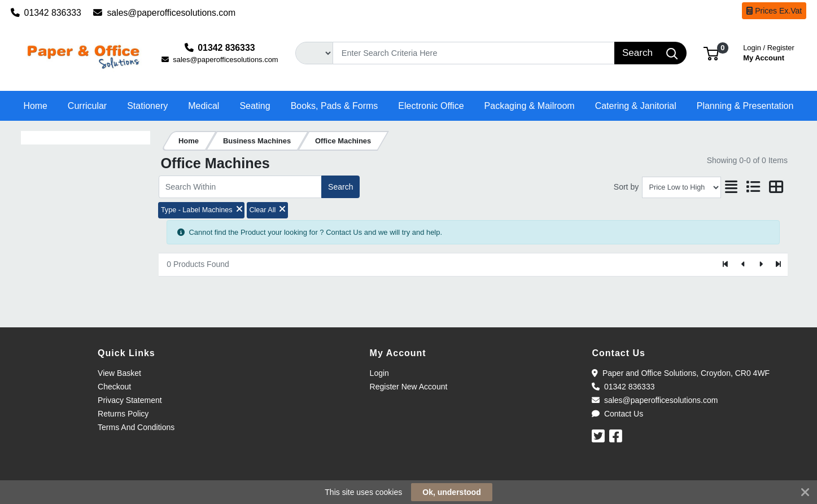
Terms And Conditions (136, 427)
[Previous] (743, 265)
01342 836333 (46, 13)
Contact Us (617, 414)
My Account (769, 52)
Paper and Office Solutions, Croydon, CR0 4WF (681, 373)
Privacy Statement (130, 400)
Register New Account (409, 387)
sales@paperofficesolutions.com (164, 13)
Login (379, 373)
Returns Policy (123, 414)
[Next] (761, 265)
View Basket (119, 373)
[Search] (473, 53)
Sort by (626, 187)
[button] (711, 53)
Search (340, 187)
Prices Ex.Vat (774, 11)
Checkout (114, 387)
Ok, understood (451, 492)
